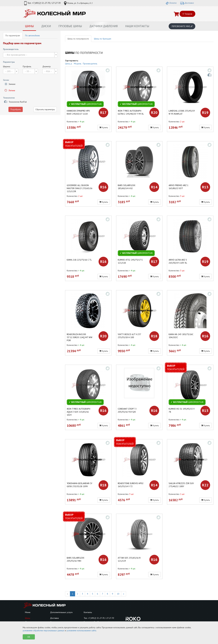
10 (118, 594)
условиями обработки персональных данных (44, 630)
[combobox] (30, 55)
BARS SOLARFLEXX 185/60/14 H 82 (127, 187)
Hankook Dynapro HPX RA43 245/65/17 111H (78, 112)
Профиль (27, 66)
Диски (46, 26)
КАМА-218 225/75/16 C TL (79, 260)
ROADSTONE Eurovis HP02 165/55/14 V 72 (131, 485)
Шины (29, 26)
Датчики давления (104, 26)
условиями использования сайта (81, 630)
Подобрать (16, 109)
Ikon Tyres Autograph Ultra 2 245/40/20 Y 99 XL (131, 112)
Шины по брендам (103, 39)
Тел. (42, 3)
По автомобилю (32, 36)
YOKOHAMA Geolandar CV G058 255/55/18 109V (79, 485)
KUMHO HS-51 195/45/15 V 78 (182, 410)
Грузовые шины (70, 26)
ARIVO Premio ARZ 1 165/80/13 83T (178, 187)
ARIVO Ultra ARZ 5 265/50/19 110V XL (178, 261)
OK (29, 637)
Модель (78, 64)
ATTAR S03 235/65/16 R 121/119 (129, 559)
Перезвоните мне (182, 26)
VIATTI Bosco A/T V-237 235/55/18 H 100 (129, 336)
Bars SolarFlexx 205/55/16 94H (76, 559)
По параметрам (13, 36)
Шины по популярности (78, 39)
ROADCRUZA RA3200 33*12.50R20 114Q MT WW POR (80, 337)
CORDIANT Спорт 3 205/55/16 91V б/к (127, 410)
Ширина (7, 66)
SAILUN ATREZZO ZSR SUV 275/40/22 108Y (181, 485)
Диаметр (47, 66)
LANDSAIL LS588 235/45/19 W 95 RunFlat (182, 112)
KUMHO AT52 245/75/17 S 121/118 (130, 261)
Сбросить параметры (45, 109)
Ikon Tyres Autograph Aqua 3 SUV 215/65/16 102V (78, 412)
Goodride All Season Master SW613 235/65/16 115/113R (80, 188)
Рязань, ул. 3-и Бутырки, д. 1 (78, 3)
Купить (104, 127)
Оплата (171, 3)
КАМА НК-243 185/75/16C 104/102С (181, 336)
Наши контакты (137, 26)
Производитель (90, 64)
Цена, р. (69, 64)
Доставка (187, 3)
